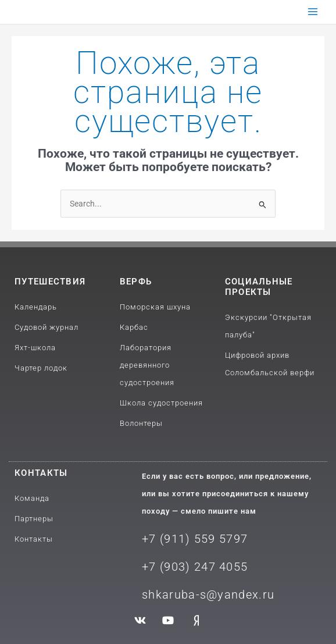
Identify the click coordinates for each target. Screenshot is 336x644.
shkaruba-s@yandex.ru (208, 595)
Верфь (136, 282)
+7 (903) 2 (171, 567)
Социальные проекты (259, 287)
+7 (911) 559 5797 (195, 539)
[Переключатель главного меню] (313, 12)
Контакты (41, 473)
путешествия (50, 282)
